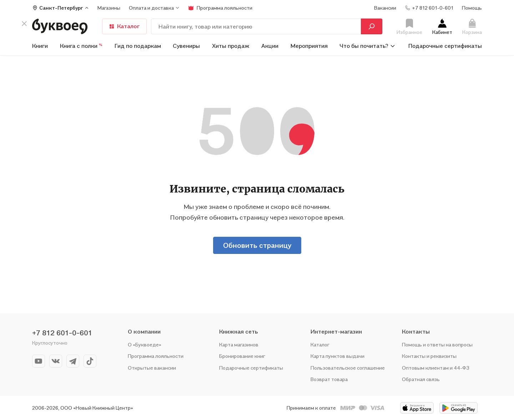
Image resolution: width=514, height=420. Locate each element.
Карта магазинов (239, 344)
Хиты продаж (231, 46)
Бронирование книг (242, 356)
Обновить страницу (257, 245)
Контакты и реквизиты (429, 356)
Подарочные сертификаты (445, 46)
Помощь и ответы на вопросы (437, 344)
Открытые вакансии (152, 368)
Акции (270, 46)
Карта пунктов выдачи (337, 356)
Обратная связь (421, 379)
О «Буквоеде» (145, 344)
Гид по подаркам (138, 46)
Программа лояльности (156, 356)
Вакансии (385, 8)
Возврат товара (329, 379)
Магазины (109, 8)
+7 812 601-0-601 (62, 333)
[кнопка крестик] (24, 24)
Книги (40, 46)
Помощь (472, 8)
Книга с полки (81, 46)
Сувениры (186, 46)
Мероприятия (309, 46)
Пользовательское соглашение (348, 368)
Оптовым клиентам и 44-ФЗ (436, 368)
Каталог (124, 26)
